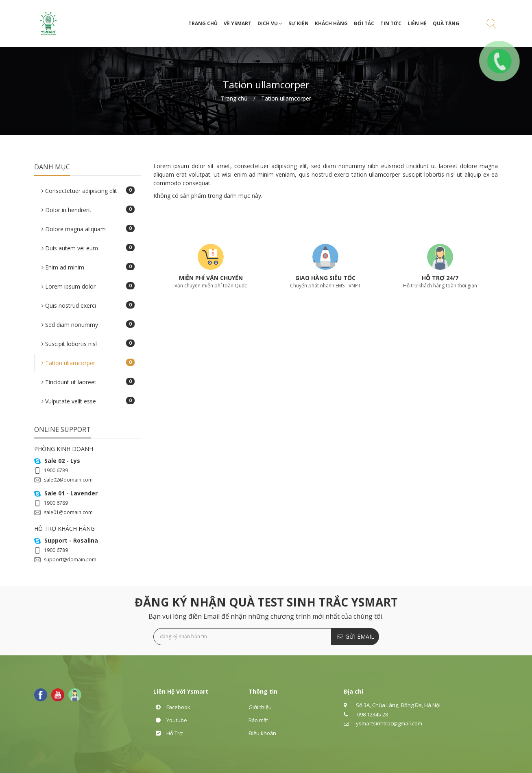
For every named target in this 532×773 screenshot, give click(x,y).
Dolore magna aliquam (88, 229)
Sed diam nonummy (88, 324)
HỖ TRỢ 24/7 (440, 278)
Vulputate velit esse (88, 401)
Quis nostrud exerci (88, 305)
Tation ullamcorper (286, 98)
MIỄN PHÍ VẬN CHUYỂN (211, 278)
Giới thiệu (260, 707)
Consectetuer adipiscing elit (88, 191)
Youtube (170, 720)
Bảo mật (258, 720)
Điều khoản (262, 733)
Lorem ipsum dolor (88, 286)
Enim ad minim (88, 267)
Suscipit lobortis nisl (88, 344)
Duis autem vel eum (88, 248)
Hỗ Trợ (168, 733)
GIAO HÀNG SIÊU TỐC (325, 278)
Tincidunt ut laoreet (88, 382)
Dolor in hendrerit (88, 210)
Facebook (172, 707)
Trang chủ (234, 98)
